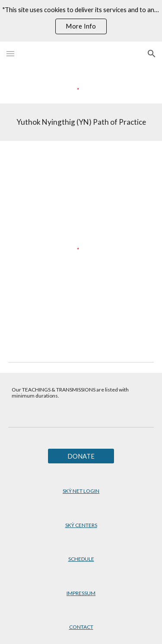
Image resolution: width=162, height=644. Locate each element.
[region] (81, 21)
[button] (10, 53)
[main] (81, 122)
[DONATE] (81, 456)
